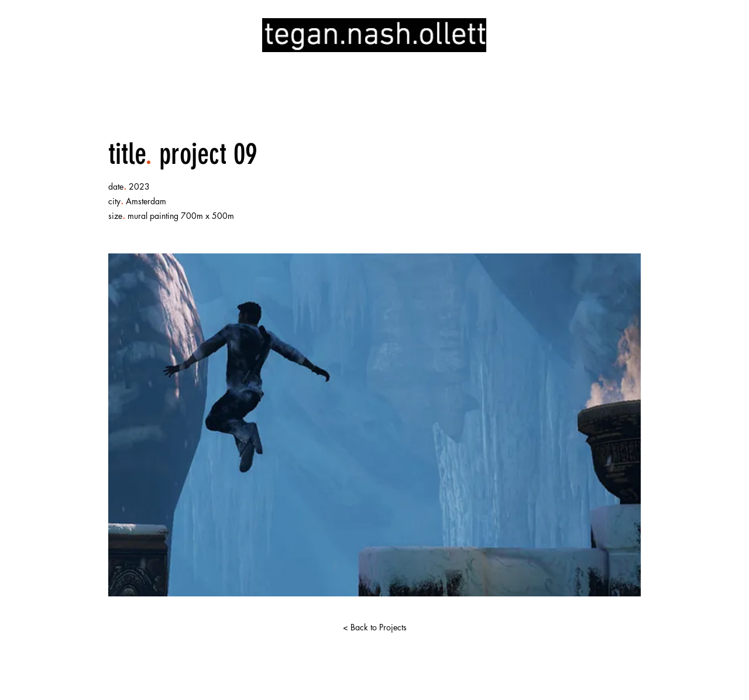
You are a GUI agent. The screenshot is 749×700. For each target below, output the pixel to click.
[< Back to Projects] (374, 627)
